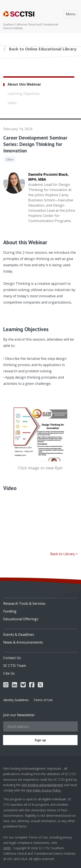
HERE (7, 848)
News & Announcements (23, 642)
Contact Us (12, 658)
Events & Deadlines (19, 635)
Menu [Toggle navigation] (71, 14)
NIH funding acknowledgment (42, 785)
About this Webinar (24, 84)
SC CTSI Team (15, 666)
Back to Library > (64, 554)
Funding (10, 611)
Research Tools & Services (24, 603)
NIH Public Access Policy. (44, 790)
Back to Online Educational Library (43, 49)
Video (12, 103)
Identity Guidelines (16, 700)
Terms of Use (43, 700)
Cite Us (9, 673)
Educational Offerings (21, 619)
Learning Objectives (24, 94)
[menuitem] (40, 602)
